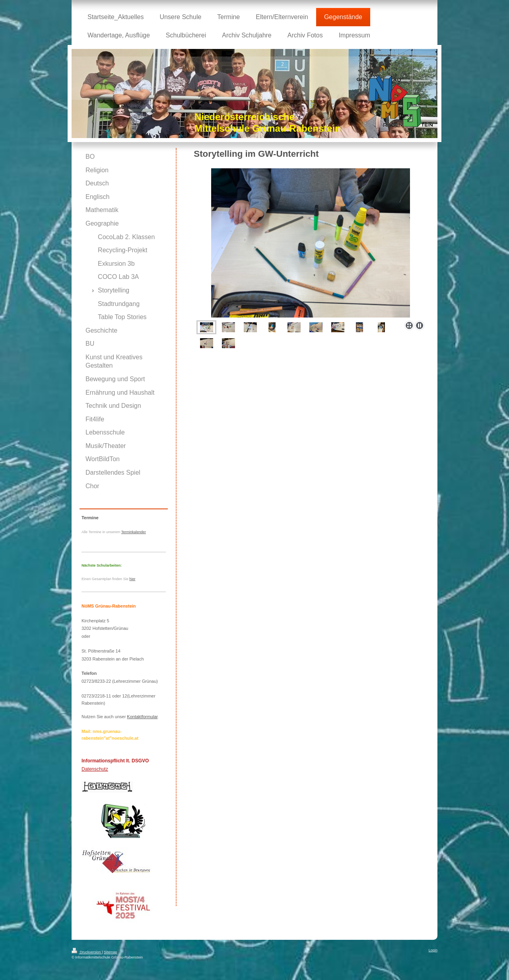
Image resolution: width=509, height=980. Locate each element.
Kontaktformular (142, 717)
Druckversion (87, 952)
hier (132, 579)
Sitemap (110, 952)
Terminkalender (134, 532)
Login (433, 950)
